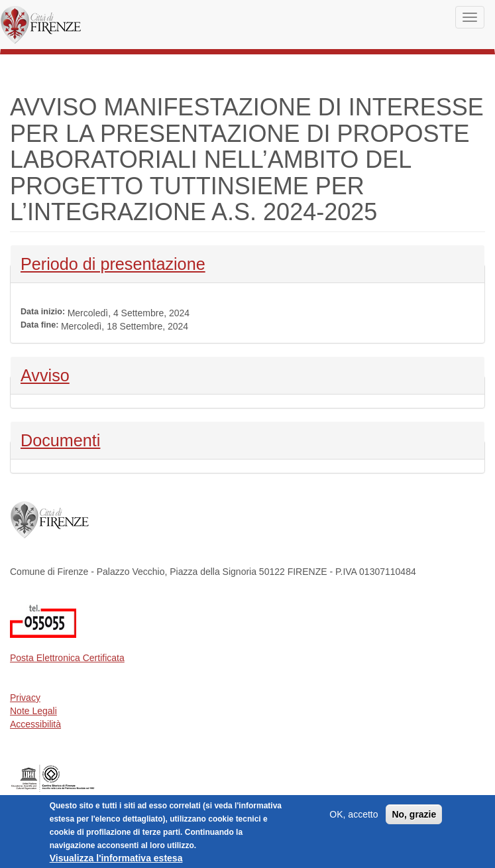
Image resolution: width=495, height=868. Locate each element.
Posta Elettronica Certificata (67, 658)
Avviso (55, 374)
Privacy (25, 698)
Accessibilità (35, 724)
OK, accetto (354, 816)
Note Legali (33, 711)
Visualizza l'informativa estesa (116, 859)
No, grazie (414, 816)
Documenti (60, 439)
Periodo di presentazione (113, 263)
